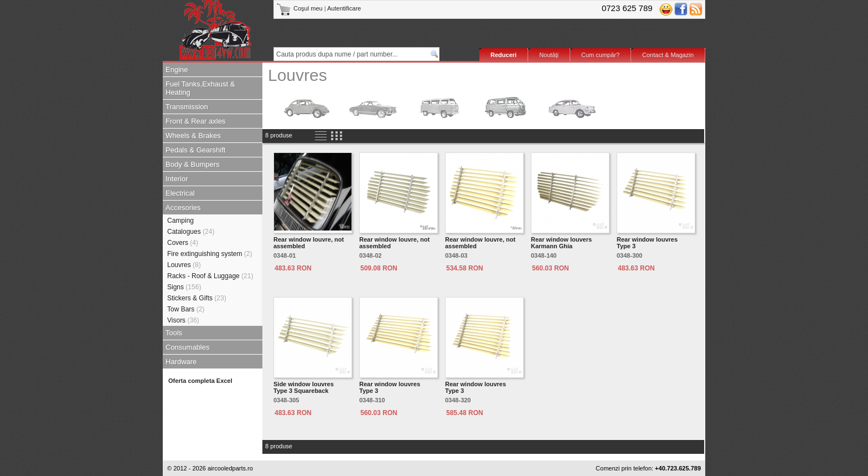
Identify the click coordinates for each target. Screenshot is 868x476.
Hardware (181, 362)
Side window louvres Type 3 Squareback (304, 387)
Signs (184, 287)
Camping (180, 221)
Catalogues (191, 232)
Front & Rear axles (195, 121)
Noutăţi (549, 55)
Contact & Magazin (668, 55)
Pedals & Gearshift (195, 150)
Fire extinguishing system (210, 254)
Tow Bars (186, 309)
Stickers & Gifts (197, 298)
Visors (183, 320)
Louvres (184, 265)
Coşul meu (300, 8)
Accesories (183, 208)
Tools (174, 333)
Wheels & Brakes (193, 135)
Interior (177, 179)
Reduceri (503, 55)
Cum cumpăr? (600, 55)
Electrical (180, 193)
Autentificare (344, 8)
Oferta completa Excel (200, 381)
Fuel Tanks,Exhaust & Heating (200, 88)
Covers (183, 243)
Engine (177, 70)
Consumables (188, 347)
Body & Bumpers (193, 164)
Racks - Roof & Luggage (210, 276)
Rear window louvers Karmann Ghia (561, 243)
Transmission (187, 107)
